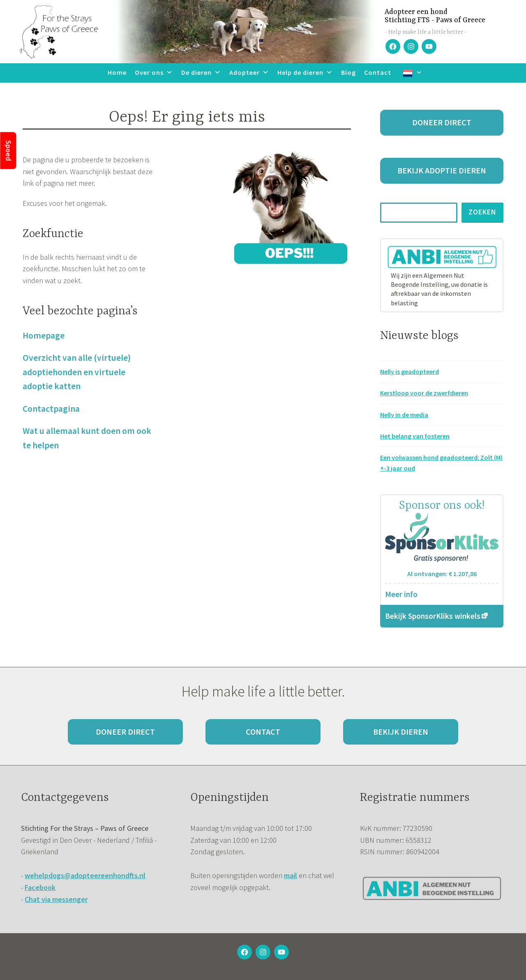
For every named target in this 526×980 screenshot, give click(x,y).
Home (117, 72)
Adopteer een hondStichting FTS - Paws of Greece (435, 16)
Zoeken (482, 212)
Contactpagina (51, 409)
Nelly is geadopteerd (409, 371)
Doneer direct (442, 122)
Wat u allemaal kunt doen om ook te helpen (87, 438)
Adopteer (249, 73)
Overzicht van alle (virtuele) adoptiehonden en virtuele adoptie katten (77, 372)
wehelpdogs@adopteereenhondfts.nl (85, 875)
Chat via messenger (56, 899)
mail (291, 875)
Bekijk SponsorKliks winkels (433, 616)
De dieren (201, 73)
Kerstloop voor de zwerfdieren (424, 393)
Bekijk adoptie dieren (442, 170)
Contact (378, 72)
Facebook (40, 887)
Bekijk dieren (401, 732)
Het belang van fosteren (415, 436)
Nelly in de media (404, 415)
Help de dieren (305, 73)
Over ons (154, 73)
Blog (348, 72)
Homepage (44, 336)
